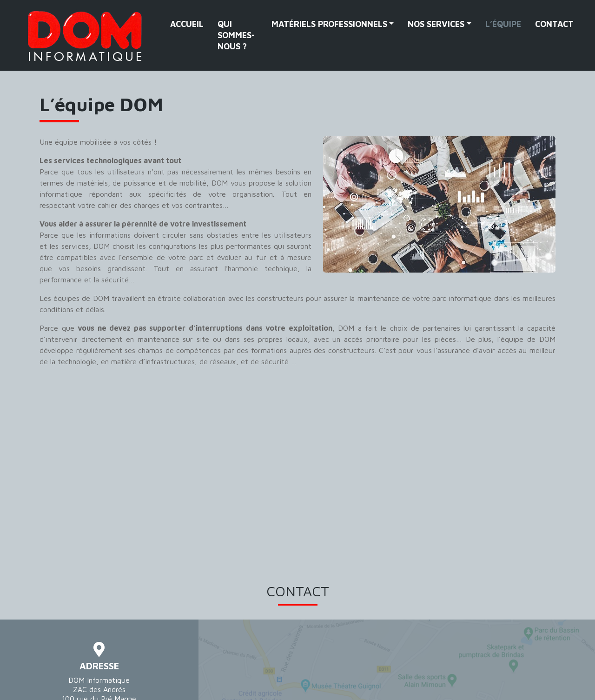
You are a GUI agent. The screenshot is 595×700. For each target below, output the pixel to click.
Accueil (187, 24)
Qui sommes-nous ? (236, 35)
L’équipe (503, 24)
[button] (333, 24)
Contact (554, 24)
